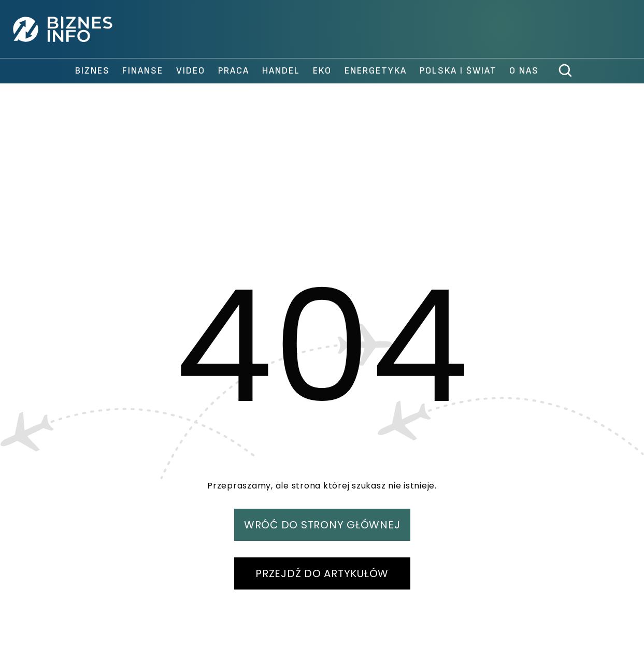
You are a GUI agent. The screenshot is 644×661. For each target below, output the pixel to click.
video (191, 71)
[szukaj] (566, 71)
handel (281, 71)
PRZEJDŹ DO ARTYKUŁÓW (322, 573)
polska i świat (458, 71)
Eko (322, 71)
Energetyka (376, 71)
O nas (524, 71)
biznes (92, 71)
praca (234, 71)
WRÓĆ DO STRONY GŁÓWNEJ (322, 525)
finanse (143, 71)
